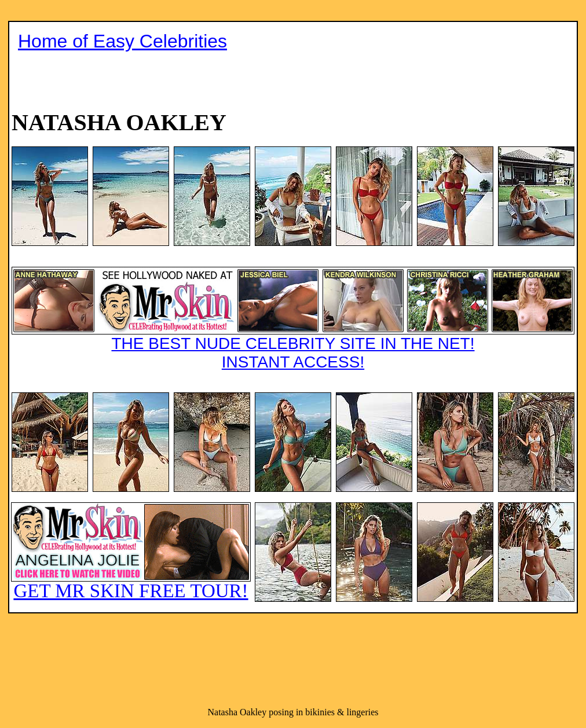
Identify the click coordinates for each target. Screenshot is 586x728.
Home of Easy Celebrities (122, 41)
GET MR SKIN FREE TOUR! (131, 552)
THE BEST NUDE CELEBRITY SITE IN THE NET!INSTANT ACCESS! (293, 319)
